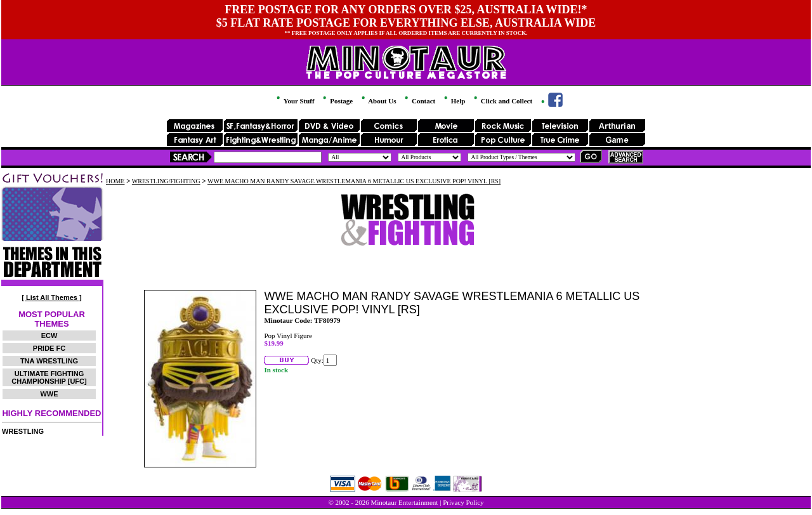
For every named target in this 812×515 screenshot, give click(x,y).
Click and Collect (502, 101)
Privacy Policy (463, 502)
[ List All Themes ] (51, 297)
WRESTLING (23, 431)
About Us (378, 101)
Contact (419, 101)
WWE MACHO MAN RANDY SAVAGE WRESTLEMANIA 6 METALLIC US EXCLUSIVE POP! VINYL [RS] (354, 181)
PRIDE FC (49, 348)
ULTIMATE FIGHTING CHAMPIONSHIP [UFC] (49, 377)
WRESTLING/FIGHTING (166, 181)
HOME (115, 181)
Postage (337, 101)
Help (454, 101)
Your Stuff (294, 101)
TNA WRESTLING (49, 361)
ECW (49, 336)
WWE (49, 394)
